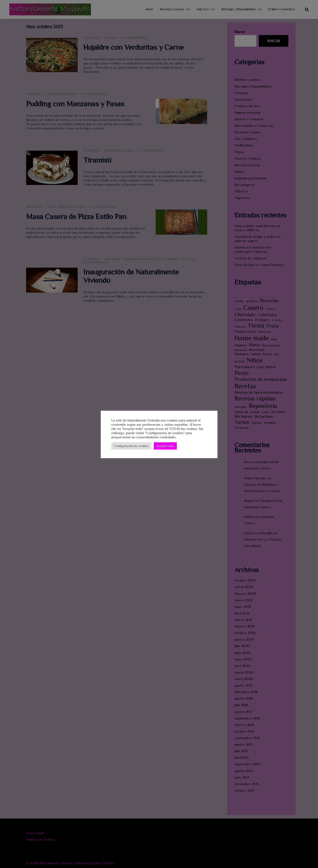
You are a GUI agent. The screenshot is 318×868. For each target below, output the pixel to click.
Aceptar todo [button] (165, 446)
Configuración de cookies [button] (131, 446)
